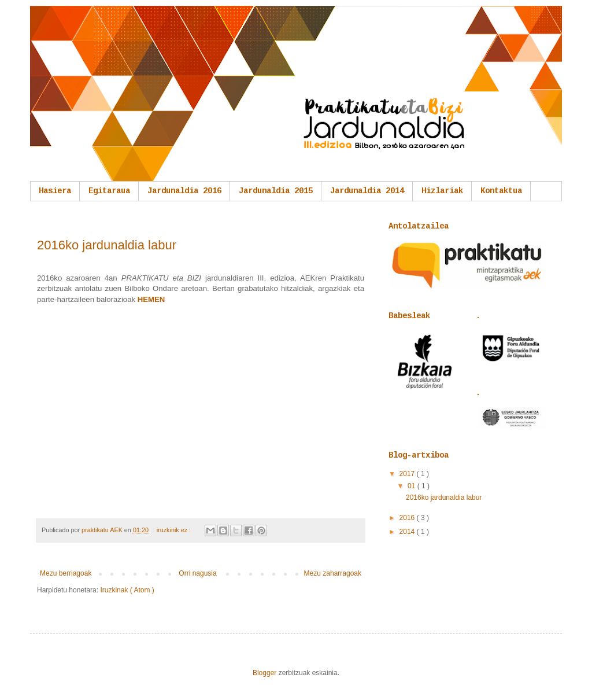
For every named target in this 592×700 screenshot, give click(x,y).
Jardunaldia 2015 (276, 191)
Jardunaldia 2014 (367, 191)
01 (412, 486)
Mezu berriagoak (66, 573)
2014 (408, 532)
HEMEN (151, 299)
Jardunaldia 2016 (184, 191)
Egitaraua (109, 191)
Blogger (264, 673)
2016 (408, 518)
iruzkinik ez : (175, 530)
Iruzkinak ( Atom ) (127, 590)
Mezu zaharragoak (333, 573)
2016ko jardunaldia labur (107, 245)
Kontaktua (501, 191)
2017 (408, 474)
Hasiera (55, 191)
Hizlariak (442, 191)
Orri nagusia (197, 573)
